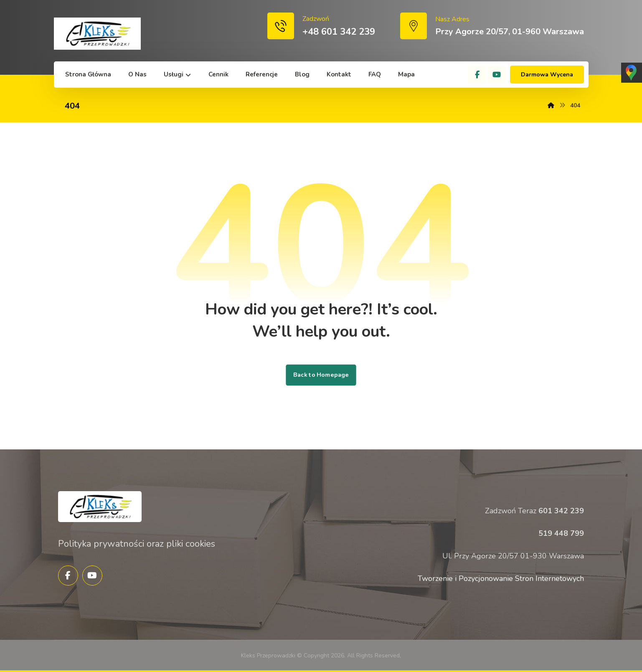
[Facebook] (477, 75)
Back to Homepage (321, 375)
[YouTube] (497, 75)
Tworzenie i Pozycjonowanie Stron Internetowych (501, 578)
